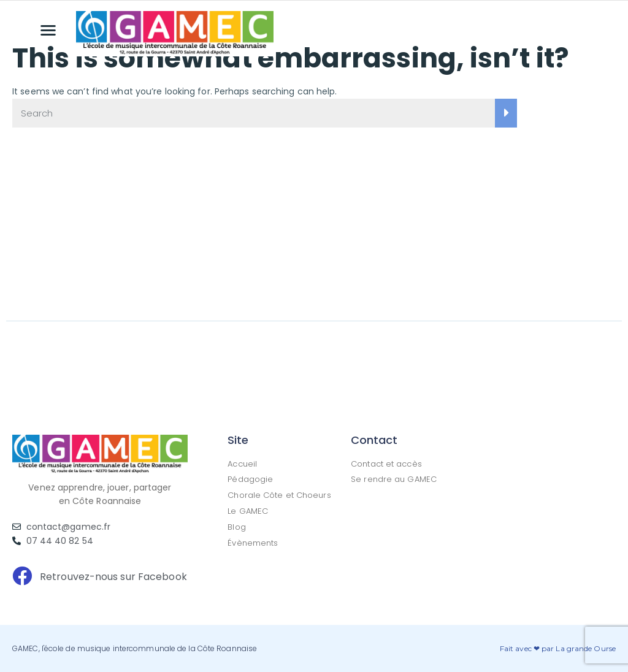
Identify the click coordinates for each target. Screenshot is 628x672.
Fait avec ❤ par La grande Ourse (558, 648)
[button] (49, 30)
